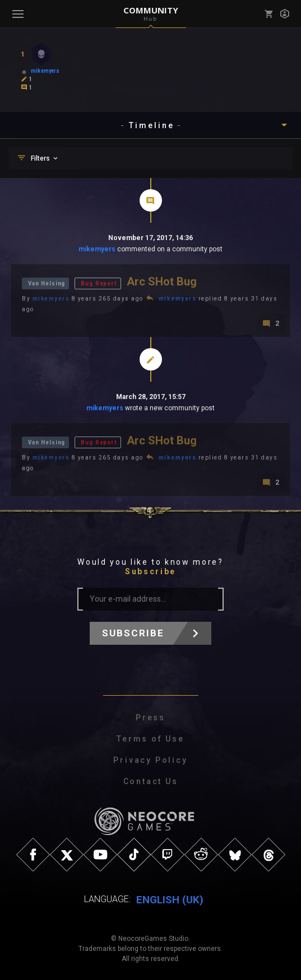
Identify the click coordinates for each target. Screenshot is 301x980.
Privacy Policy (150, 760)
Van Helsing (47, 283)
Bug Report (99, 283)
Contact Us (151, 781)
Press (150, 718)
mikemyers (97, 249)
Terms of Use (150, 739)
